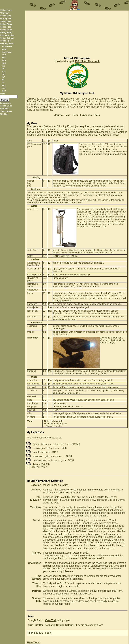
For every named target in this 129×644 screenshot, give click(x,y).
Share (30, 643)
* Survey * (5, 13)
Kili (3, 66)
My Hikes (45, 633)
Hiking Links (6, 106)
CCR (4, 55)
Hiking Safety (6, 32)
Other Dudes (6, 111)
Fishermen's (7, 46)
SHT (4, 74)
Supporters (5, 103)
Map (68, 115)
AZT (4, 72)
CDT (4, 88)
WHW (4, 49)
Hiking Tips (5, 41)
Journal (59, 115)
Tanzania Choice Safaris (59, 625)
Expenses (86, 115)
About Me (4, 109)
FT (3, 83)
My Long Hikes (7, 44)
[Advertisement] (77, 32)
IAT (3, 77)
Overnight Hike (7, 35)
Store (3, 94)
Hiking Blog (5, 16)
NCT (4, 91)
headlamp (33, 338)
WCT (4, 60)
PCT (4, 85)
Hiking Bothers (7, 38)
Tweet (37, 643)
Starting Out (6, 18)
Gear (75, 115)
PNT (4, 69)
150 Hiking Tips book (87, 61)
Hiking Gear (6, 21)
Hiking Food (6, 27)
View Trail (51, 620)
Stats (97, 115)
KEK (4, 63)
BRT (4, 58)
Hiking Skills (6, 30)
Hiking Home (6, 10)
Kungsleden (7, 52)
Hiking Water (6, 24)
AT (3, 80)
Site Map (4, 114)
